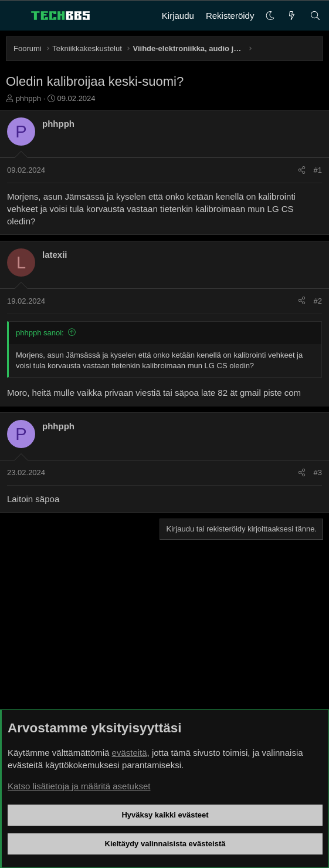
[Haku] (315, 16)
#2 (318, 301)
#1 (318, 170)
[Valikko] (15, 16)
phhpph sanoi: (40, 333)
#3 (318, 472)
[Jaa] (302, 170)
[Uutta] (292, 16)
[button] (270, 16)
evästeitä (130, 753)
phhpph (28, 98)
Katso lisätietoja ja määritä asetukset (79, 786)
